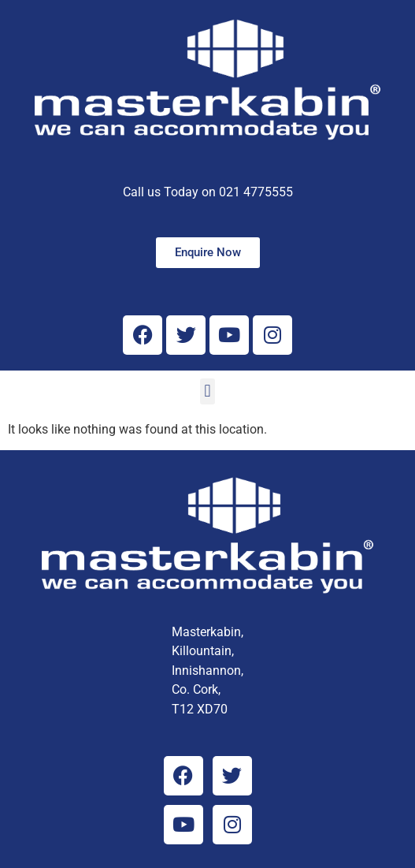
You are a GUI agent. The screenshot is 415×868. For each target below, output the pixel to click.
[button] (207, 391)
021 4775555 (256, 192)
